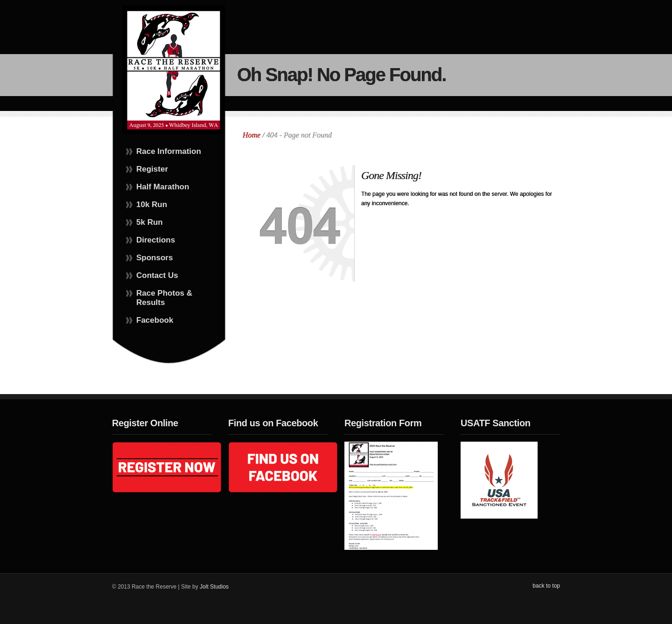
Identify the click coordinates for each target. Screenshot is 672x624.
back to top (546, 586)
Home (252, 135)
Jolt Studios (214, 587)
